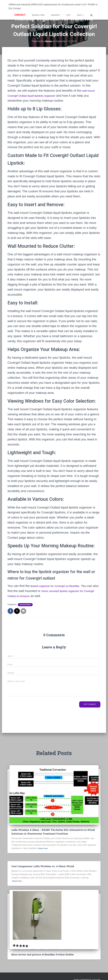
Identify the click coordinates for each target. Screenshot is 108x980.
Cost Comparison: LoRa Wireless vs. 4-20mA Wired (45, 866)
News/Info (55, 15)
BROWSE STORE (38, 15)
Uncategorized (25, 604)
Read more (43, 849)
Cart (68, 15)
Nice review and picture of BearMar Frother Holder (45, 955)
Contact (20, 15)
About (80, 15)
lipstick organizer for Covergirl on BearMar (59, 586)
